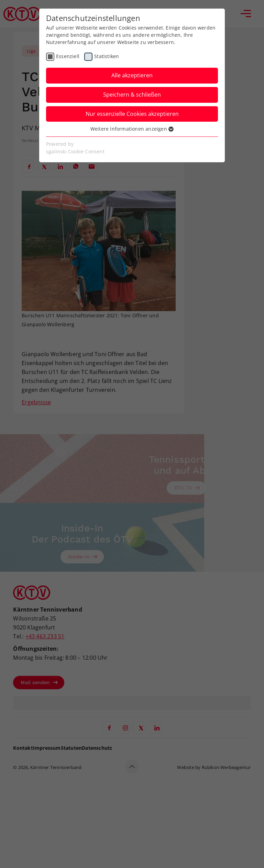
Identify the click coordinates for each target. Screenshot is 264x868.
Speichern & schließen (132, 95)
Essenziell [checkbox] (68, 56)
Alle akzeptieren (132, 75)
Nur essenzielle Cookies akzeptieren (132, 114)
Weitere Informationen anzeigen (132, 129)
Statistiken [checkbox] (107, 56)
